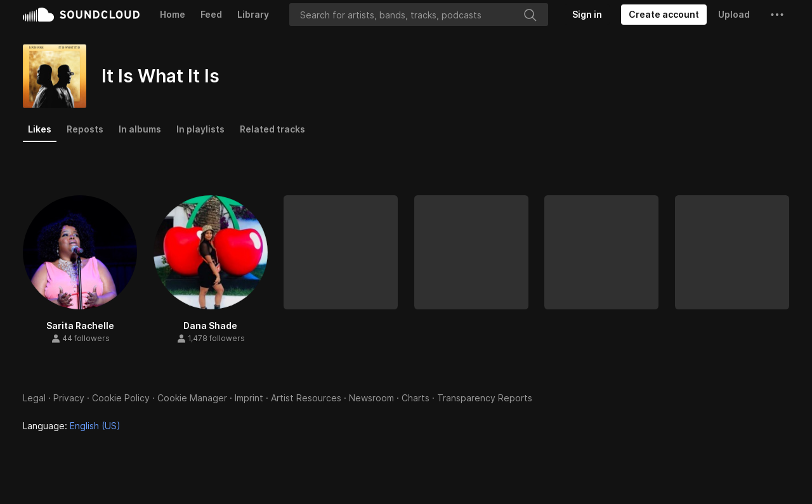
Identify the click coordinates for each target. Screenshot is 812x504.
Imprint (249, 398)
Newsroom (371, 398)
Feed (211, 14)
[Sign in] (587, 15)
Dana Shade (210, 326)
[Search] (419, 15)
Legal (34, 398)
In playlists (200, 129)
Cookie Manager (192, 398)
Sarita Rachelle (80, 326)
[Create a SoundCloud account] (664, 15)
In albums (140, 129)
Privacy (69, 398)
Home (173, 14)
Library (253, 14)
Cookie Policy (121, 398)
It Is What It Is (160, 76)
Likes (40, 129)
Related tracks (272, 129)
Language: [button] (72, 426)
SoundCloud (81, 15)
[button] (777, 15)
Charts (416, 398)
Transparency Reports (485, 398)
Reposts (85, 129)
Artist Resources (306, 398)
